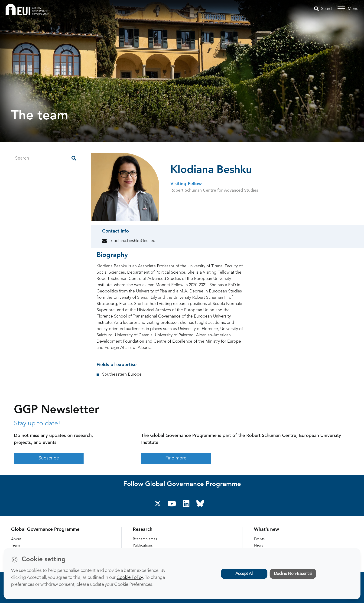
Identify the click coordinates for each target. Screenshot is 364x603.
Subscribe (49, 458)
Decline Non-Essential (293, 574)
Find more (176, 458)
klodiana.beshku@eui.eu (133, 241)
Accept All (244, 574)
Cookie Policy (130, 578)
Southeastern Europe (122, 374)
